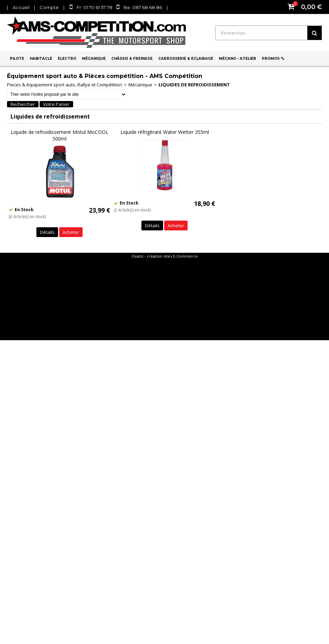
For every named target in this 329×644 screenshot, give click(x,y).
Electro (67, 59)
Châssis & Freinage (132, 59)
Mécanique (94, 59)
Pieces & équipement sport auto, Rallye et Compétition (65, 85)
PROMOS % (273, 59)
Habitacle (41, 59)
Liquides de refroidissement (194, 85)
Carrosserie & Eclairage (186, 59)
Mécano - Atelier (237, 59)
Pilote (17, 59)
